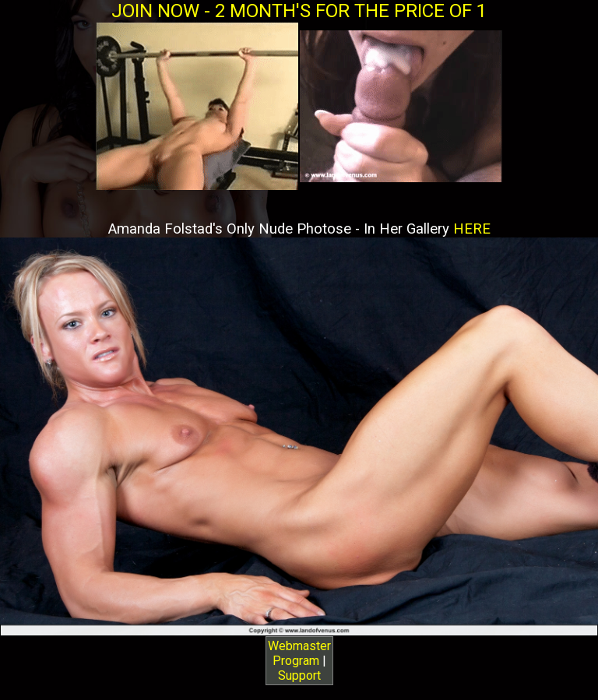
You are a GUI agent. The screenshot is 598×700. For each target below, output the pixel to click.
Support (299, 675)
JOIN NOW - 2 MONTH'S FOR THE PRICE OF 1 (299, 11)
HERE (472, 229)
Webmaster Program (299, 653)
